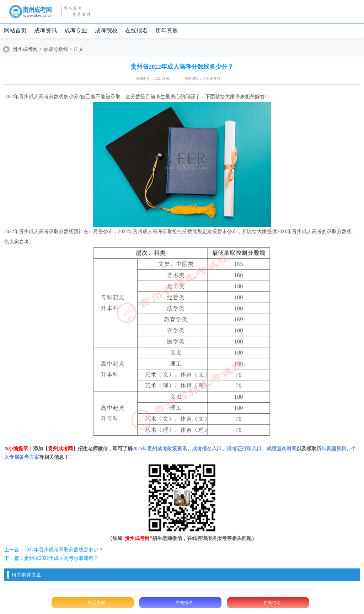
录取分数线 (56, 49)
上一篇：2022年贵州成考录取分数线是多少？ (54, 550)
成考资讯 (45, 30)
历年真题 (167, 30)
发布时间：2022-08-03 (153, 78)
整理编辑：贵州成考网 (202, 78)
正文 (79, 49)
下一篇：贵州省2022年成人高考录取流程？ (51, 558)
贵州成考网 (25, 49)
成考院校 (106, 30)
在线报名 (136, 30)
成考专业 (76, 30)
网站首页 (15, 30)
